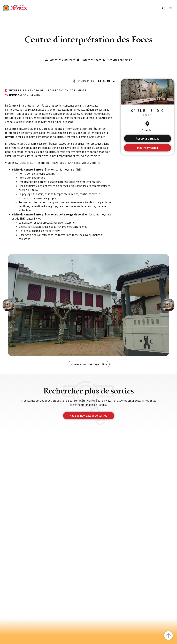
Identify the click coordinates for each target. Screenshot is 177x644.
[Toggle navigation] (171, 8)
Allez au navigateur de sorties (88, 416)
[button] (9, 305)
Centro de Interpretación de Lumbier (57, 90)
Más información (147, 148)
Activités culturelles (63, 60)
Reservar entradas (148, 138)
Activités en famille (120, 60)
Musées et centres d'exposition (89, 364)
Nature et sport (91, 60)
